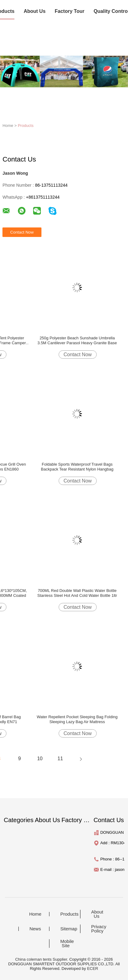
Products (26, 126)
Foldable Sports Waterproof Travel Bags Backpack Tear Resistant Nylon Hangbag (77, 467)
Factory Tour (70, 11)
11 (60, 759)
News (35, 929)
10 (40, 759)
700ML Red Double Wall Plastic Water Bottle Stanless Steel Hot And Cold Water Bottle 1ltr (77, 593)
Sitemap (69, 929)
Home (35, 914)
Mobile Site (67, 944)
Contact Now (78, 355)
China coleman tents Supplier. (42, 959)
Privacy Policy (99, 929)
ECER (93, 969)
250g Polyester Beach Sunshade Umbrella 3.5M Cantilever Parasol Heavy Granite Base (77, 340)
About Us (35, 11)
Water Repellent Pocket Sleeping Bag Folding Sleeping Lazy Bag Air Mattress (77, 719)
